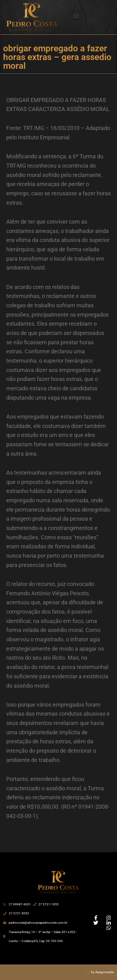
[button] (76, 16)
